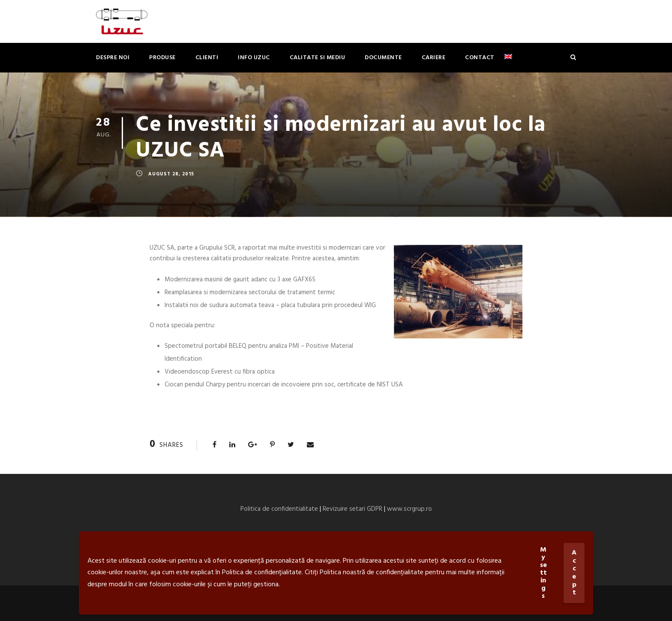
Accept (574, 573)
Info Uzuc (254, 58)
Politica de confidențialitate (262, 573)
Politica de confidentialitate (279, 509)
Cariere (434, 58)
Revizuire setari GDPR (352, 509)
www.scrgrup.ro (409, 509)
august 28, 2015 (171, 174)
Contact (480, 58)
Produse (162, 58)
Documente (383, 58)
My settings (543, 573)
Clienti (207, 58)
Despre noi (113, 58)
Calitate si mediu (318, 58)
